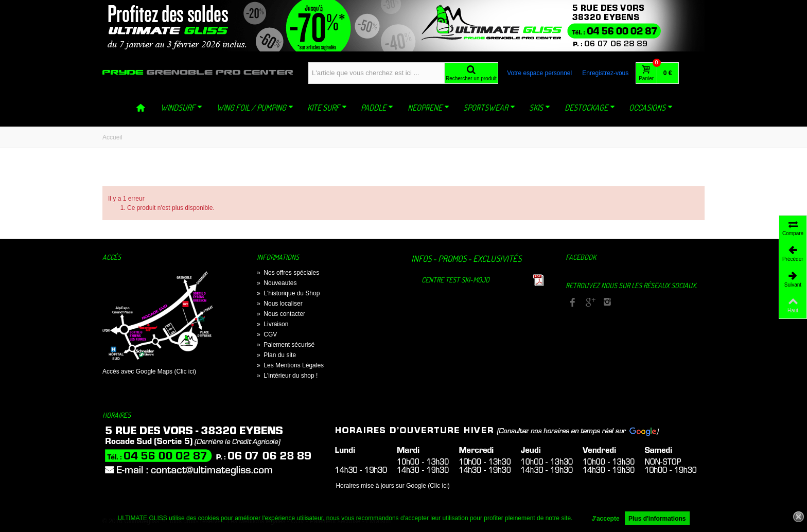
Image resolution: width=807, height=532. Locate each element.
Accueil (112, 137)
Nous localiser (280, 304)
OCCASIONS (651, 108)
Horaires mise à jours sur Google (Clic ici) (392, 486)
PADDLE (377, 108)
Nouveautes (277, 283)
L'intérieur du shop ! (287, 376)
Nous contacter (281, 314)
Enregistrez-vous (605, 73)
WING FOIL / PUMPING (255, 108)
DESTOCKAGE (590, 108)
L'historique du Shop (288, 293)
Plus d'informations (657, 519)
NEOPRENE (428, 108)
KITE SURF (327, 108)
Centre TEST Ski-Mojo (455, 280)
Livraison (273, 324)
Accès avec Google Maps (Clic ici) (149, 371)
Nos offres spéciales (288, 273)
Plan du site (276, 355)
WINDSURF (181, 108)
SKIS (540, 108)
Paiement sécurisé (286, 345)
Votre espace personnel (539, 73)
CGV (267, 334)
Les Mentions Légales (290, 365)
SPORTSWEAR (489, 108)
